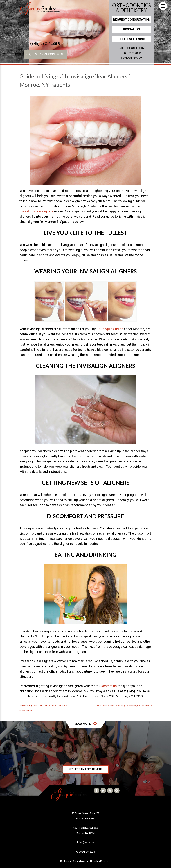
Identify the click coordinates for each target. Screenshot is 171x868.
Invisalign (131, 29)
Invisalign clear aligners (36, 211)
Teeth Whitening (132, 39)
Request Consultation (132, 19)
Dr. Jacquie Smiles (110, 329)
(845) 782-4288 (45, 44)
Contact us (109, 686)
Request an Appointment (45, 54)
